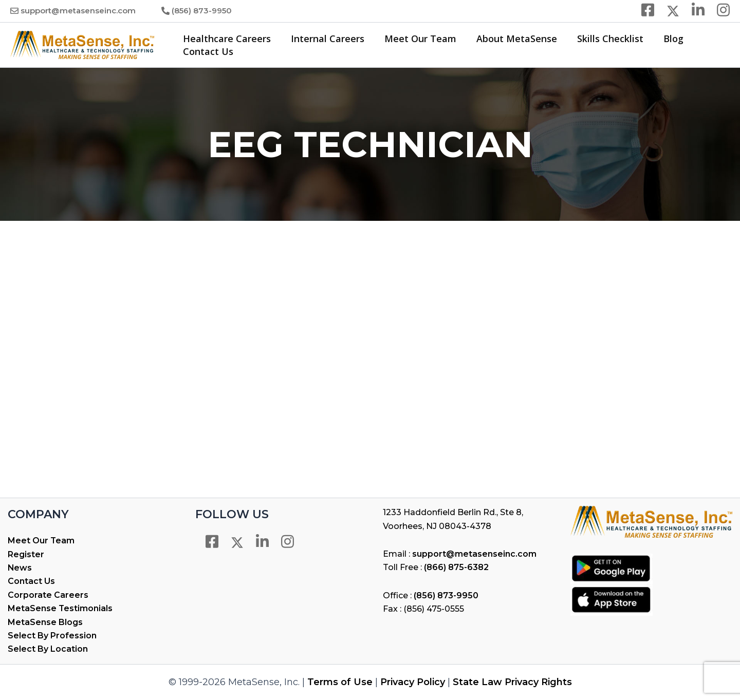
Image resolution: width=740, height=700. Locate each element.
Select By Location (48, 649)
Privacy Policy (413, 682)
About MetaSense (511, 39)
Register (26, 554)
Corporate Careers (48, 595)
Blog (665, 39)
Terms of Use (340, 682)
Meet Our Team (416, 39)
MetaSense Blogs (45, 622)
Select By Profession (52, 636)
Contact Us (207, 51)
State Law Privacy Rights (512, 682)
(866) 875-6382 (456, 567)
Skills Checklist (603, 39)
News (20, 568)
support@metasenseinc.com (78, 11)
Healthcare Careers (226, 39)
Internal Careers (325, 39)
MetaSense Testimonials (60, 608)
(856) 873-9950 (202, 11)
